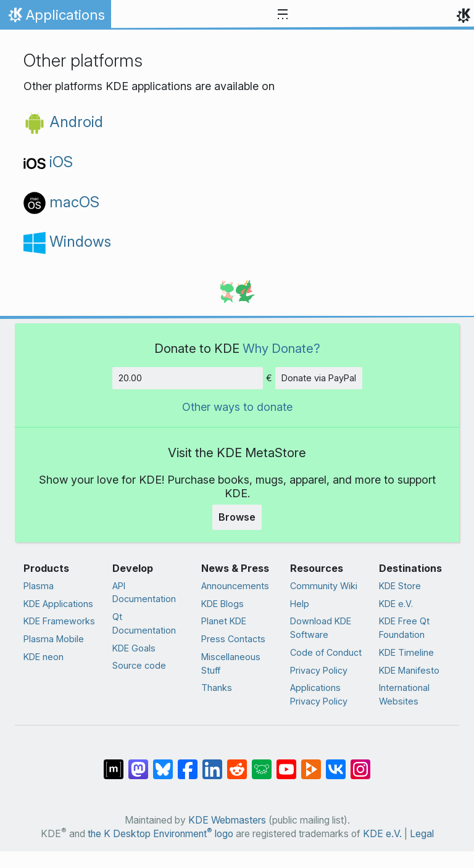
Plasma (39, 586)
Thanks (217, 688)
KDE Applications (58, 604)
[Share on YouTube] (286, 763)
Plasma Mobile (54, 639)
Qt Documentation (144, 623)
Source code (139, 665)
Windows (67, 242)
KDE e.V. (396, 604)
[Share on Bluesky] (163, 763)
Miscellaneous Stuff (231, 663)
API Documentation (144, 593)
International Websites (404, 694)
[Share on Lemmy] (262, 763)
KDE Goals (134, 648)
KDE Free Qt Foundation (404, 628)
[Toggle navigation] (283, 15)
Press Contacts (233, 639)
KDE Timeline (406, 652)
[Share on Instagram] (360, 763)
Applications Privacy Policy (319, 694)
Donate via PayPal (319, 378)
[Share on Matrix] (114, 763)
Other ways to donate (237, 407)
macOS (61, 202)
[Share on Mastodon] (138, 763)
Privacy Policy (319, 670)
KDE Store (400, 586)
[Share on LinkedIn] (212, 763)
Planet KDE (224, 621)
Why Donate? (281, 348)
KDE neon (44, 657)
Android (63, 122)
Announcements (235, 586)
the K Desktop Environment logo (160, 834)
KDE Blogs (222, 604)
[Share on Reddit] (237, 763)
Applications (55, 18)
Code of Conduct (326, 652)
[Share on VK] (336, 763)
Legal (422, 834)
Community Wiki (324, 586)
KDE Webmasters (227, 820)
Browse (237, 517)
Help (300, 604)
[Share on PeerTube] (311, 763)
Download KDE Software (321, 628)
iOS (48, 162)
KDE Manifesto (409, 670)
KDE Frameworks (59, 621)
